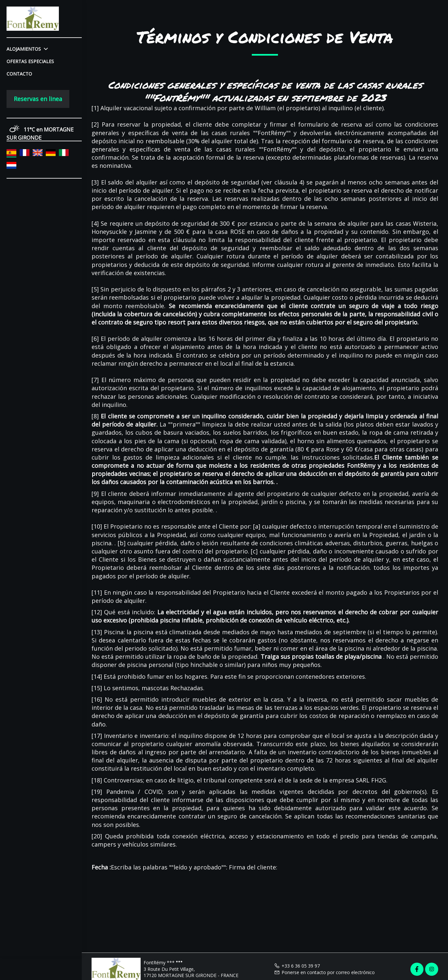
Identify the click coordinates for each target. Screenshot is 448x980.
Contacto (19, 74)
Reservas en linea (38, 99)
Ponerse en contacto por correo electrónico (324, 972)
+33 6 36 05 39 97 (297, 966)
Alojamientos (27, 49)
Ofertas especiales (30, 61)
